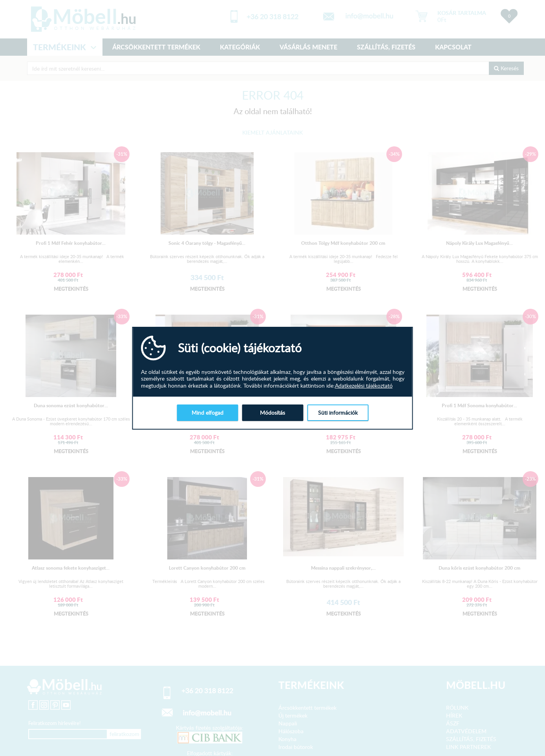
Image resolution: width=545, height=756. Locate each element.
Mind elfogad (208, 413)
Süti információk (338, 413)
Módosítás (272, 413)
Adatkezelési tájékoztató (364, 386)
